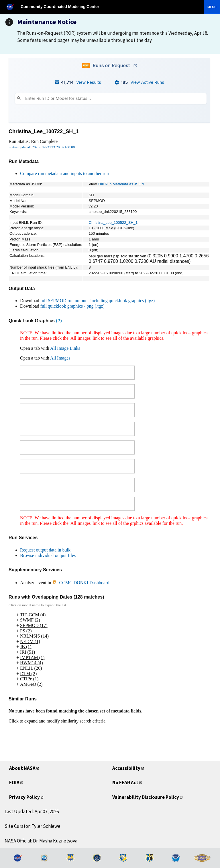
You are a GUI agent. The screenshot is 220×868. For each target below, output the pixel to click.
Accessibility (126, 768)
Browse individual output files (48, 555)
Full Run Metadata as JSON (121, 184)
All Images (60, 358)
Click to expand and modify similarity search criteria (57, 721)
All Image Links (65, 348)
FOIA (14, 782)
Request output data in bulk (45, 550)
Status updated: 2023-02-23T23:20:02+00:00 (42, 147)
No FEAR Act (125, 782)
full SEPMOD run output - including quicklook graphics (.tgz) (98, 301)
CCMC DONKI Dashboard (81, 583)
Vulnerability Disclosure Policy (146, 797)
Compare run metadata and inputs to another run (64, 173)
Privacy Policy (24, 797)
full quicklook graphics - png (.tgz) (72, 306)
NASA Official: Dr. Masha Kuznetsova (41, 841)
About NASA (22, 768)
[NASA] (13, 7)
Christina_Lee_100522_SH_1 (113, 223)
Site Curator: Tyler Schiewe (33, 826)
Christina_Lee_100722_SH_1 (44, 131)
